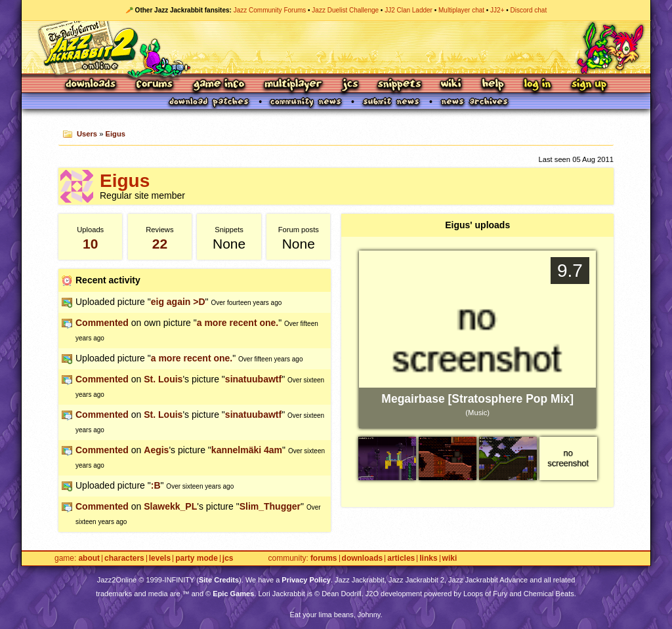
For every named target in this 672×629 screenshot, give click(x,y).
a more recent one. (238, 323)
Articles (401, 558)
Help (493, 85)
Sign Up (589, 85)
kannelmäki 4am (247, 450)
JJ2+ (497, 10)
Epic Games (233, 594)
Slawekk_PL (170, 506)
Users (87, 134)
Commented (102, 323)
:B (156, 485)
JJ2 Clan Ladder (409, 10)
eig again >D (178, 302)
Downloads (92, 85)
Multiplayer (293, 85)
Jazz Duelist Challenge (345, 10)
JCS (350, 85)
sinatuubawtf (253, 379)
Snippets (400, 85)
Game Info (219, 85)
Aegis (156, 450)
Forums (155, 85)
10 (90, 244)
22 (160, 244)
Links (428, 558)
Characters (124, 558)
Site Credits (219, 580)
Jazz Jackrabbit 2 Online (336, 47)
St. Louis (163, 379)
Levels (160, 558)
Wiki (451, 85)
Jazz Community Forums (270, 10)
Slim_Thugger (270, 506)
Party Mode (197, 558)
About (89, 558)
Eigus (115, 134)
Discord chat (529, 10)
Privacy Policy (306, 580)
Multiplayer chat (461, 10)
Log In (537, 85)
